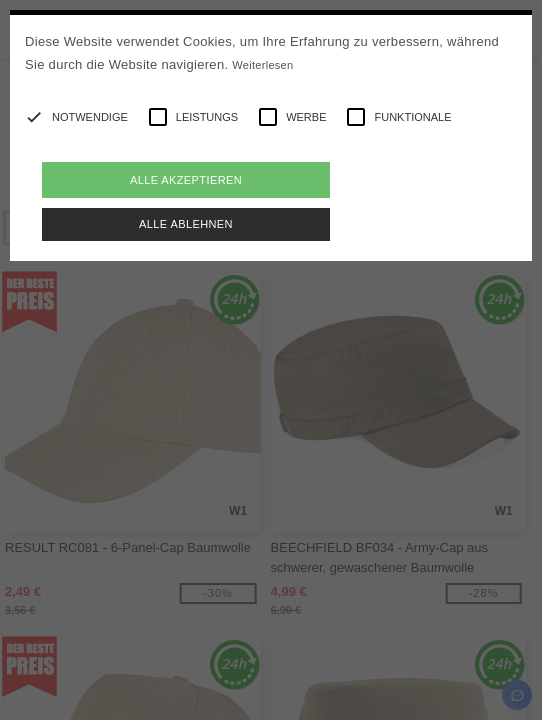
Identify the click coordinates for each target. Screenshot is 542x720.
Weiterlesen (262, 65)
